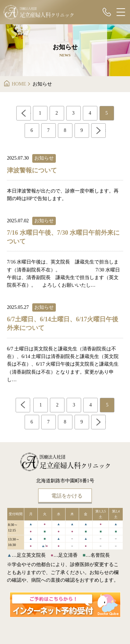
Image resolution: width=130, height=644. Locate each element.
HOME (19, 84)
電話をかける (67, 496)
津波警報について (32, 170)
